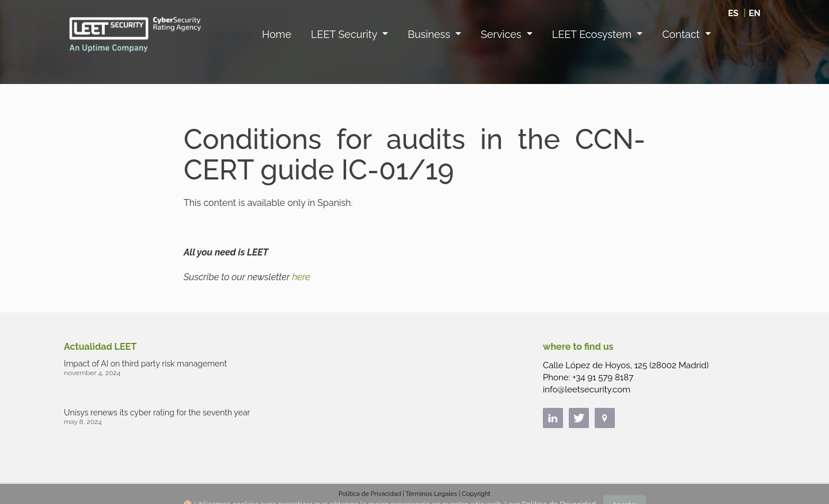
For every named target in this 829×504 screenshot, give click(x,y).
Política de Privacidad (370, 494)
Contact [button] (682, 34)
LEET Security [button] (345, 34)
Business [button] (430, 34)
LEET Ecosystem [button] (593, 34)
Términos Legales (431, 494)
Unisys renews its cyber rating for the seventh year (157, 413)
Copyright (476, 494)
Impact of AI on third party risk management (145, 364)
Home (277, 34)
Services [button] (502, 34)
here (301, 277)
